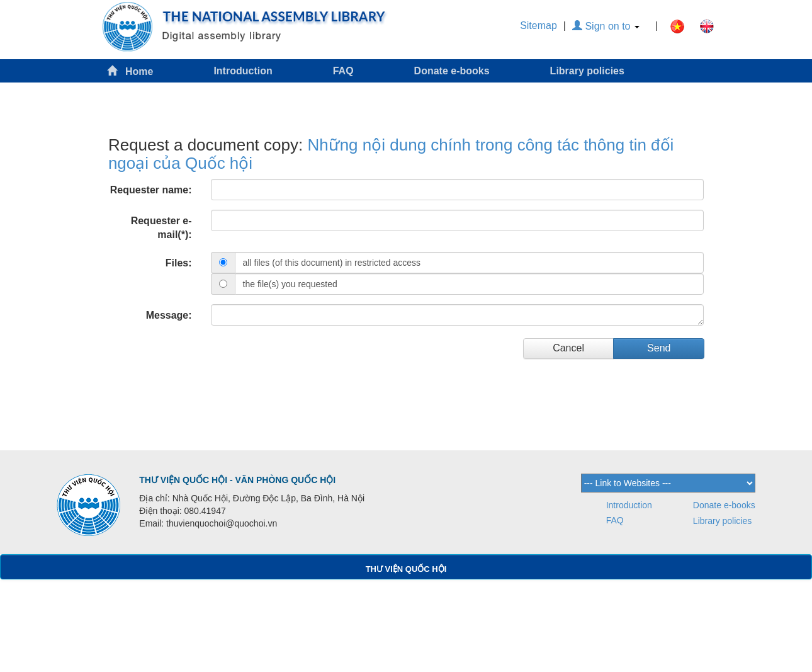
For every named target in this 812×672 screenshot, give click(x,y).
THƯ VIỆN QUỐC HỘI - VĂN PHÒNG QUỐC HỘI (237, 480)
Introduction (243, 71)
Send (659, 348)
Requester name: (151, 190)
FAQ (343, 71)
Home (130, 71)
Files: (179, 263)
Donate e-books (452, 71)
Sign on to (606, 26)
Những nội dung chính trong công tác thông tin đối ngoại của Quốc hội (391, 154)
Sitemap (539, 26)
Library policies (587, 71)
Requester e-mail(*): (161, 228)
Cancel (568, 348)
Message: (169, 315)
